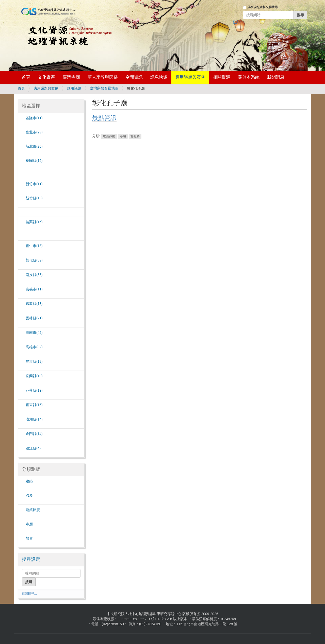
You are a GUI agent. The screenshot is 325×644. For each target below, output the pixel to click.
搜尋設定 (31, 559)
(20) (34, 146)
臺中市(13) (34, 246)
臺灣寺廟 (71, 77)
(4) (33, 448)
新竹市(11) (34, 184)
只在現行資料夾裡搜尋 (263, 7)
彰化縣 (135, 136)
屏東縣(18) (34, 361)
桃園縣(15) (34, 161)
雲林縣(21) (34, 318)
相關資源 (222, 77)
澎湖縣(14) (34, 419)
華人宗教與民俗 (103, 77)
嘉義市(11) (34, 289)
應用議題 (74, 88)
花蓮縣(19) (34, 390)
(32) (34, 347)
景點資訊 (104, 118)
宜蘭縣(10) (34, 376)
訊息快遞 (159, 77)
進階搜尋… (29, 594)
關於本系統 (249, 77)
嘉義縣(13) (34, 304)
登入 (236, 22)
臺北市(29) (34, 132)
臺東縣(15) (34, 405)
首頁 (26, 77)
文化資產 (46, 77)
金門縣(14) (34, 434)
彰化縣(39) (34, 260)
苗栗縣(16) (34, 222)
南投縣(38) (34, 275)
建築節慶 (109, 136)
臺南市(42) (34, 333)
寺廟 (123, 136)
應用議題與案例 (190, 77)
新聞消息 (276, 77)
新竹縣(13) (34, 198)
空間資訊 (134, 77)
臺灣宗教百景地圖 (104, 88)
